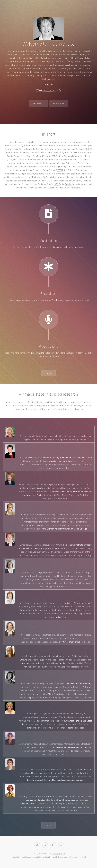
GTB (68, 167)
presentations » (39, 353)
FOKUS (75, 153)
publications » (53, 247)
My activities (61, 103)
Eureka (68, 185)
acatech (9, 167)
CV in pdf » (49, 85)
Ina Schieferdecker (58, 854)
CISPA (50, 181)
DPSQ (57, 185)
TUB (10, 160)
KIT (45, 178)
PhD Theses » (58, 300)
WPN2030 (29, 174)
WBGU (60, 171)
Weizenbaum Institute (41, 160)
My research (36, 103)
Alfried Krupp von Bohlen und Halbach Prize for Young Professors (50, 188)
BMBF (88, 149)
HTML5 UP (53, 858)
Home (49, 374)
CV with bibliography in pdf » (49, 90)
